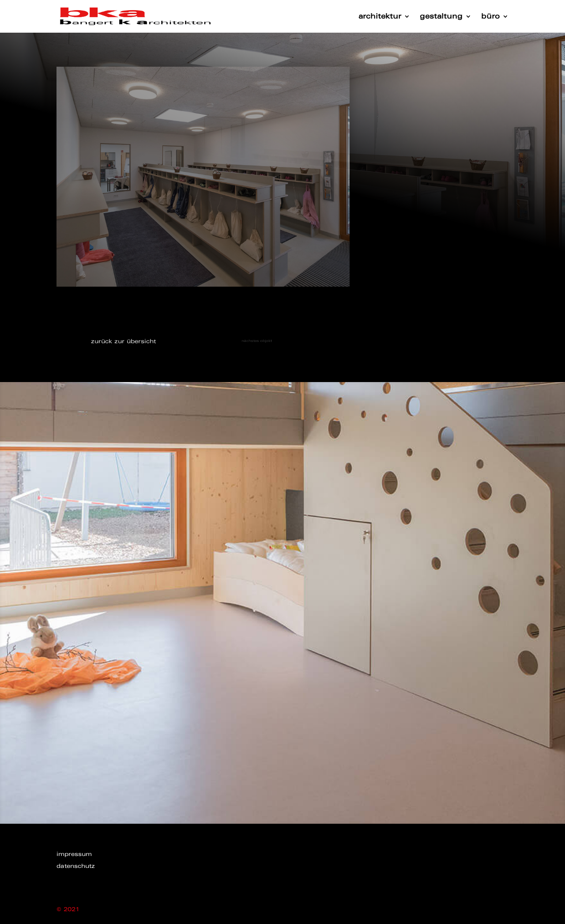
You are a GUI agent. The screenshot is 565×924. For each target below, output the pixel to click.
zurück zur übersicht (123, 341)
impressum (74, 854)
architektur (380, 17)
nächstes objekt (252, 341)
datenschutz (76, 866)
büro (490, 17)
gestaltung (441, 17)
